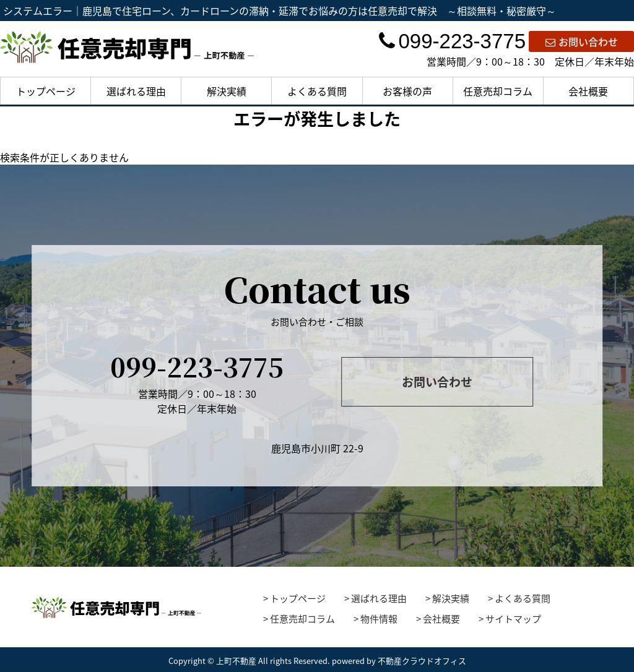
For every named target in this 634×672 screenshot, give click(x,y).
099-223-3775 (452, 41)
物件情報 (379, 619)
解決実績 (227, 91)
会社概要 (588, 91)
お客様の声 (407, 91)
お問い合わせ (582, 41)
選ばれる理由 (136, 91)
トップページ (46, 91)
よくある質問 (317, 91)
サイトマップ (513, 619)
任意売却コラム (498, 91)
